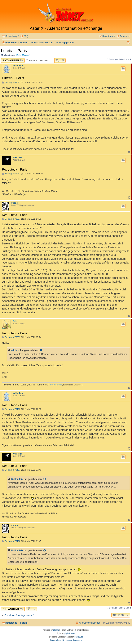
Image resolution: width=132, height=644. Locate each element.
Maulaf (26, 55)
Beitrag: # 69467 (11, 174)
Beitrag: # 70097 (11, 219)
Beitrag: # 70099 (11, 337)
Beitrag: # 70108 (11, 541)
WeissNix (17, 157)
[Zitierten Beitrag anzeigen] (41, 350)
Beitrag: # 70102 (11, 409)
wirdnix (15, 203)
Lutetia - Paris (14, 51)
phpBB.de (79, 637)
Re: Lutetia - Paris (15, 169)
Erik (19, 55)
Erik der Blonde (56, 385)
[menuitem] (24, 36)
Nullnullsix (18, 66)
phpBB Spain (70, 633)
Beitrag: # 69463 (11, 83)
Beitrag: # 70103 (11, 470)
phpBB (56, 630)
